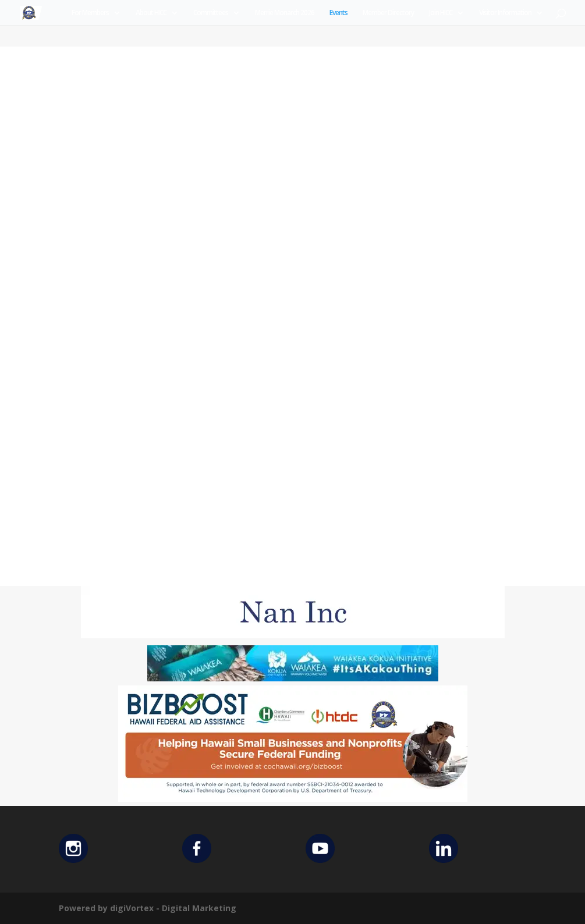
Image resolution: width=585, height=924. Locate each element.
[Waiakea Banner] (293, 678)
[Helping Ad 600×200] (293, 799)
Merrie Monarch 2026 (285, 13)
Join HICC (441, 13)
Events (338, 13)
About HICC (151, 13)
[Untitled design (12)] (293, 635)
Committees (211, 13)
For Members (90, 13)
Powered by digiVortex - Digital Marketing (148, 908)
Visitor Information (505, 13)
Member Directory (388, 13)
